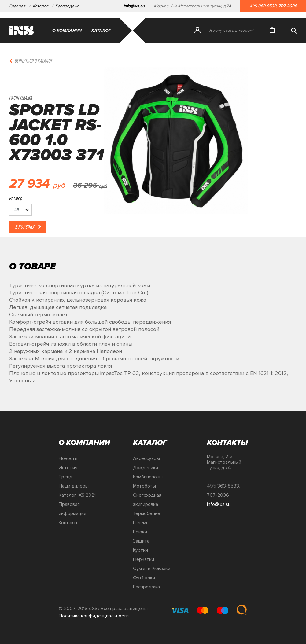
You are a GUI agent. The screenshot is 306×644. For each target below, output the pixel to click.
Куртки (140, 550)
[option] (176, 152)
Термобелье (147, 513)
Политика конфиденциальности (94, 616)
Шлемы (141, 523)
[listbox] (20, 210)
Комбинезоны (148, 477)
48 (17, 210)
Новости (68, 458)
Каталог (40, 6)
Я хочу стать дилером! (231, 30)
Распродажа (68, 6)
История (68, 468)
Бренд (66, 477)
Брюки (140, 532)
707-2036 (288, 6)
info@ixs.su (134, 6)
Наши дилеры (74, 486)
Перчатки (144, 559)
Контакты (69, 523)
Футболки (144, 578)
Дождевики (146, 468)
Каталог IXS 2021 (77, 495)
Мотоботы (144, 486)
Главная (17, 6)
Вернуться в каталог (34, 61)
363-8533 (267, 6)
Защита (141, 541)
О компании (67, 30)
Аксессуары (146, 458)
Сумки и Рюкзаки (152, 569)
